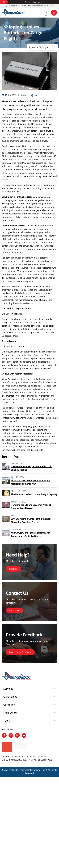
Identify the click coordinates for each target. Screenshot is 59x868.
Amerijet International (30, 770)
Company (9, 705)
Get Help (13, 569)
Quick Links (10, 697)
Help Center (10, 713)
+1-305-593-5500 (47, 6)
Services (8, 689)
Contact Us (14, 610)
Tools (7, 721)
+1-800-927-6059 (27, 6)
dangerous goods (26, 440)
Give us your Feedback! (20, 652)
